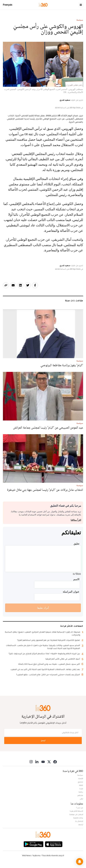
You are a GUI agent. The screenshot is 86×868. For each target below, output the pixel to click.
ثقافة (81, 785)
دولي (81, 799)
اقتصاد (81, 778)
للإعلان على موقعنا (76, 814)
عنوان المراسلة (71, 592)
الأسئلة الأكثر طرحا (76, 811)
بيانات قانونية (78, 818)
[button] (80, 862)
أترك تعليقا (43, 608)
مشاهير (80, 795)
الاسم (76, 579)
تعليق (77, 544)
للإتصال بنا (79, 821)
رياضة (81, 792)
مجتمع (81, 782)
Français (8, 5)
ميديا (81, 789)
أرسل (43, 740)
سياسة (80, 20)
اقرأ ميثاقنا (76, 520)
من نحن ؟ (80, 808)
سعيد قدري (65, 100)
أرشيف (81, 824)
